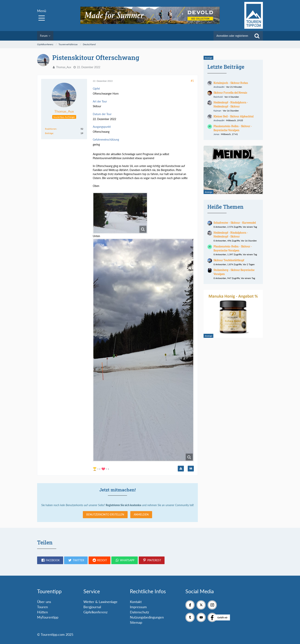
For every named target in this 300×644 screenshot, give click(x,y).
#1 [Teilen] (192, 81)
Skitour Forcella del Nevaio (230, 93)
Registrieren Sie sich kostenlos (124, 505)
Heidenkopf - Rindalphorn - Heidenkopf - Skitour (231, 104)
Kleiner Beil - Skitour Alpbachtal (234, 116)
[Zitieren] (191, 469)
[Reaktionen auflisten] (101, 468)
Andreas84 (219, 87)
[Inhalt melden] (181, 469)
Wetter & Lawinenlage (100, 602)
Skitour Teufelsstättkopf (229, 260)
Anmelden (141, 514)
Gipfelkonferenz (95, 612)
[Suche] (257, 36)
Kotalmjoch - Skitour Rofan (231, 83)
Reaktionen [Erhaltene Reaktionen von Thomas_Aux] (51, 129)
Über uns (44, 602)
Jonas (216, 134)
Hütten (42, 612)
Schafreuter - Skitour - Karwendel (235, 223)
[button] (50, 560)
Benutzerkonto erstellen (105, 514)
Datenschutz (139, 612)
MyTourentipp (48, 617)
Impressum (138, 607)
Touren (42, 607)
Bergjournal (92, 607)
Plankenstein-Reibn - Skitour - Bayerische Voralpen (233, 128)
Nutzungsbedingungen (147, 617)
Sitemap (136, 622)
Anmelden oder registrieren (232, 36)
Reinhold (218, 97)
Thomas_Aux (64, 67)
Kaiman (217, 111)
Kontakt (136, 602)
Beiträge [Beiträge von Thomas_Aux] (49, 133)
